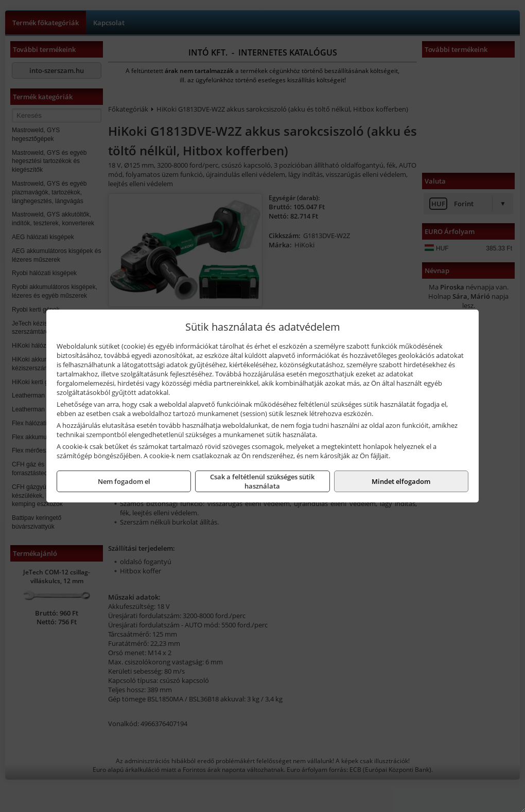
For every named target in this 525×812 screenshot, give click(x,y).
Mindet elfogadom (401, 481)
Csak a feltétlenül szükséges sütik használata (262, 481)
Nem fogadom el (124, 481)
